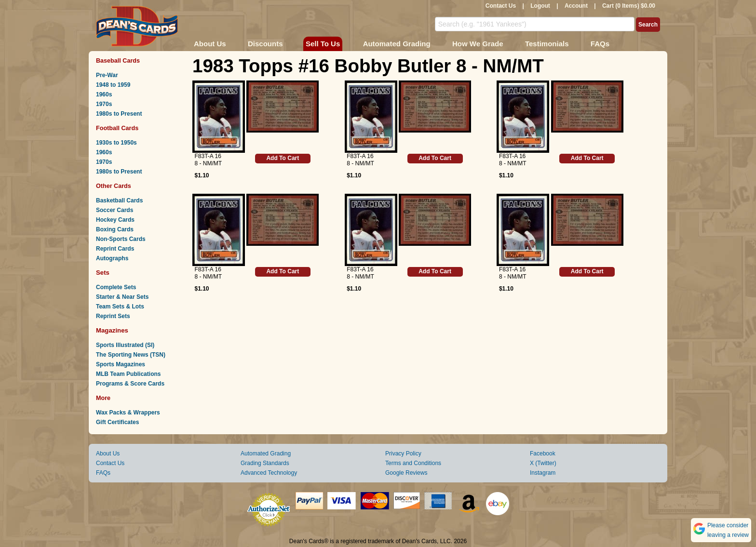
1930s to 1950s (116, 143)
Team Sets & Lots (120, 307)
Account (576, 6)
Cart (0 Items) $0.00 (629, 6)
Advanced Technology (269, 473)
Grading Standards (265, 463)
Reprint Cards (115, 249)
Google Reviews (406, 473)
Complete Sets (116, 287)
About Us (210, 44)
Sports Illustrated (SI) (125, 345)
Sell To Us (323, 44)
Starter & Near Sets (122, 297)
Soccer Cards (115, 210)
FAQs (600, 44)
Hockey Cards (115, 220)
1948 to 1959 (113, 85)
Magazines (112, 330)
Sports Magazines (121, 364)
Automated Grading (397, 44)
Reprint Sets (113, 316)
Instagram (543, 473)
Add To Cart (283, 158)
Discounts (265, 44)
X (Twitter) (543, 463)
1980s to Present (119, 114)
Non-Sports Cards (121, 239)
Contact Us (501, 6)
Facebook (543, 454)
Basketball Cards (119, 200)
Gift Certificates (117, 422)
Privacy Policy (403, 454)
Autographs (112, 258)
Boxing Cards (115, 229)
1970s (104, 104)
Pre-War (107, 75)
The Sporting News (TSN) (131, 355)
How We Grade (478, 44)
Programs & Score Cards (130, 384)
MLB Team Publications (128, 374)
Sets (103, 273)
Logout (540, 6)
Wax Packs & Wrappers (128, 413)
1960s (104, 94)
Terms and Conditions (413, 463)
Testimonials (547, 44)
